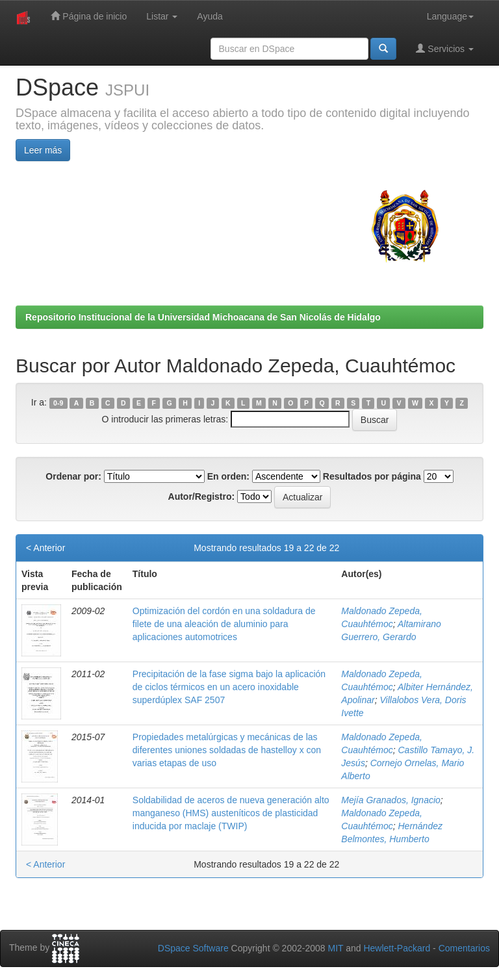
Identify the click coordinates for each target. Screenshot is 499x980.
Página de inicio (89, 16)
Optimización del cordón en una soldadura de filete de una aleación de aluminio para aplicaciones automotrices (224, 624)
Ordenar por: (73, 476)
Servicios (445, 48)
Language (450, 16)
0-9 (58, 403)
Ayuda (210, 16)
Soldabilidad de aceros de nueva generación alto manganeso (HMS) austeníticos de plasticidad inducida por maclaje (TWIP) (231, 813)
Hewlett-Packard (397, 948)
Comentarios (464, 948)
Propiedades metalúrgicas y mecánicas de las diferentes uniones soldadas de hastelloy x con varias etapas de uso (227, 750)
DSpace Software (193, 948)
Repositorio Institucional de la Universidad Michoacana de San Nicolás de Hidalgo (203, 317)
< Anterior (45, 548)
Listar (162, 16)
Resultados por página (372, 476)
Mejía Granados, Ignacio (391, 800)
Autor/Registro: (202, 496)
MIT (335, 948)
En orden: (228, 476)
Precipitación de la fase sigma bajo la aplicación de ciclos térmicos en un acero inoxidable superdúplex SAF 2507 (229, 687)
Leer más (43, 150)
